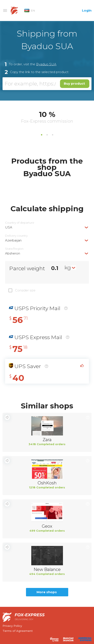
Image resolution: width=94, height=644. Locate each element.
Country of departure (20, 223)
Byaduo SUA (46, 64)
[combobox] (47, 227)
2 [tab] (47, 135)
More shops (47, 592)
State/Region (14, 249)
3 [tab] (53, 135)
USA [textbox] (9, 227)
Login (87, 10)
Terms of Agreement (18, 631)
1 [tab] (42, 135)
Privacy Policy (12, 626)
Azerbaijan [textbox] (13, 240)
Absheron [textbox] (13, 253)
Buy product (74, 83)
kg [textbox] (68, 268)
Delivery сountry (16, 236)
